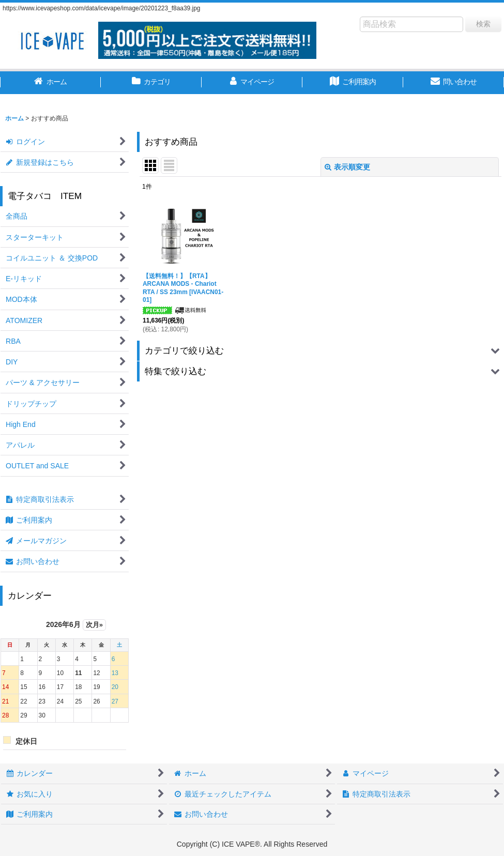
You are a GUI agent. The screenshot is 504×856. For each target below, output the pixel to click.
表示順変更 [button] (347, 167)
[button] (320, 351)
